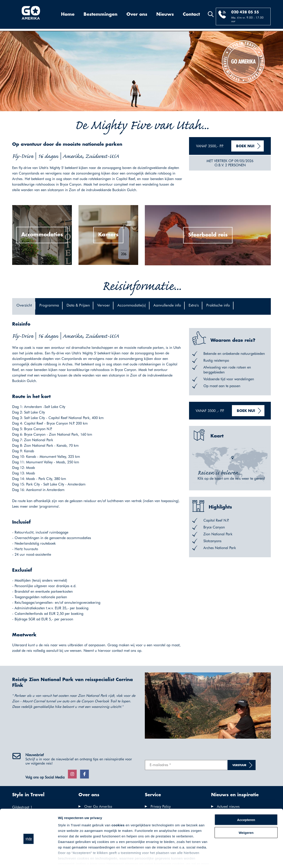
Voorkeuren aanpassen (76, 859)
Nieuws (165, 14)
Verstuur (239, 765)
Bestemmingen (100, 14)
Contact (191, 14)
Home (68, 14)
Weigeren (246, 818)
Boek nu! (245, 146)
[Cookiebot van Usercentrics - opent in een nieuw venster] (29, 859)
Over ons (137, 14)
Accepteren (246, 805)
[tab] (24, 306)
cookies (118, 811)
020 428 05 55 (245, 12)
